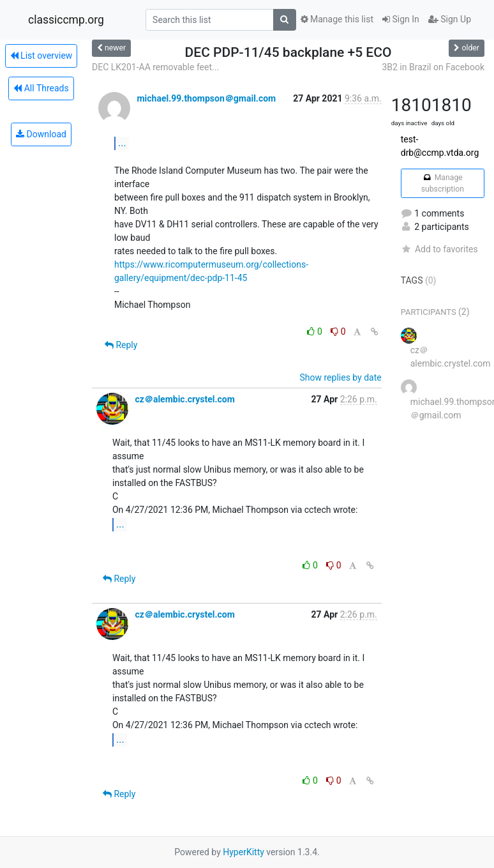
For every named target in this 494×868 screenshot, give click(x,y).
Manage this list (337, 19)
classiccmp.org (66, 20)
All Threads (41, 88)
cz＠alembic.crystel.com (184, 399)
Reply (121, 345)
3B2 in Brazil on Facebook (433, 67)
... (122, 143)
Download (41, 134)
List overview (41, 56)
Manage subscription (443, 183)
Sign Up (450, 19)
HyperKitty (243, 852)
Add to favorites (439, 249)
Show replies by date (341, 377)
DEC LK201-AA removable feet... (155, 67)
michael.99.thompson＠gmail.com (206, 98)
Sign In (401, 19)
